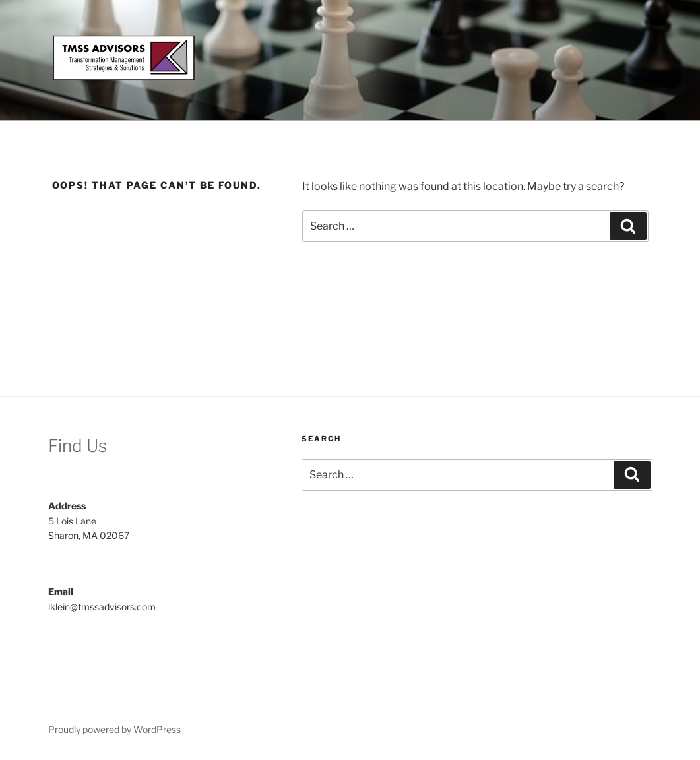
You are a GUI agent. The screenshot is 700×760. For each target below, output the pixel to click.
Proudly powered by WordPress (114, 729)
